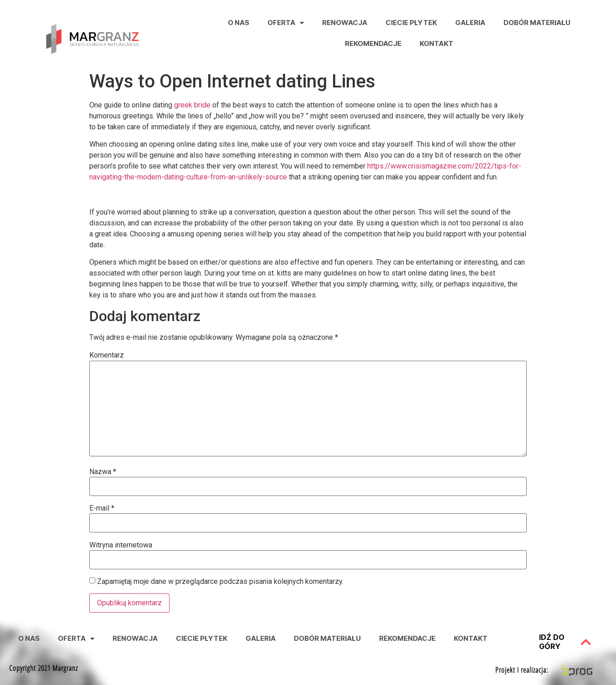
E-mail (102, 508)
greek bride (192, 105)
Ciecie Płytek (411, 23)
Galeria (470, 23)
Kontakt (436, 43)
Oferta (286, 23)
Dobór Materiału (537, 23)
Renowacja (345, 23)
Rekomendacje (373, 43)
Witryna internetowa (121, 545)
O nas (239, 23)
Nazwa (103, 472)
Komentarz (107, 355)
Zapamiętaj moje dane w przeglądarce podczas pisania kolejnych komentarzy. (220, 582)
